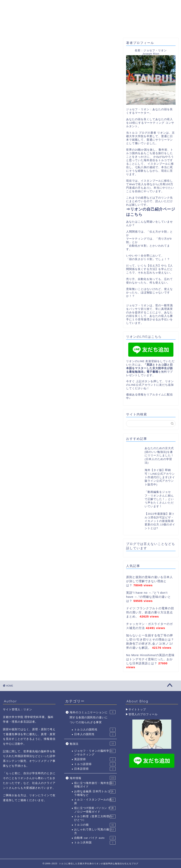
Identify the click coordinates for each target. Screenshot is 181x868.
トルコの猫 (95, 825)
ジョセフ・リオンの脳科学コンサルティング (95, 752)
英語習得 (95, 759)
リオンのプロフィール (52, 29)
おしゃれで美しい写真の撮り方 (95, 831)
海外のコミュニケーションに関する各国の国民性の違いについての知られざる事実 (93, 717)
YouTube (85, 27)
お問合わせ (150, 27)
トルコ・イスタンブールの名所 (95, 801)
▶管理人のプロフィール (142, 714)
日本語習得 (95, 769)
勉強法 (93, 744)
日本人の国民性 (95, 734)
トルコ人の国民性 (95, 730)
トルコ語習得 (95, 764)
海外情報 (93, 778)
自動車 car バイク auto (95, 838)
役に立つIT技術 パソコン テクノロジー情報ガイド (95, 810)
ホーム (20, 27)
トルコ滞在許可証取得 (119, 29)
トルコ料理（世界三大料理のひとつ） (95, 818)
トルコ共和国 (95, 843)
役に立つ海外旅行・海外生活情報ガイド (95, 785)
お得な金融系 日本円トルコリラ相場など (95, 793)
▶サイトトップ (136, 709)
